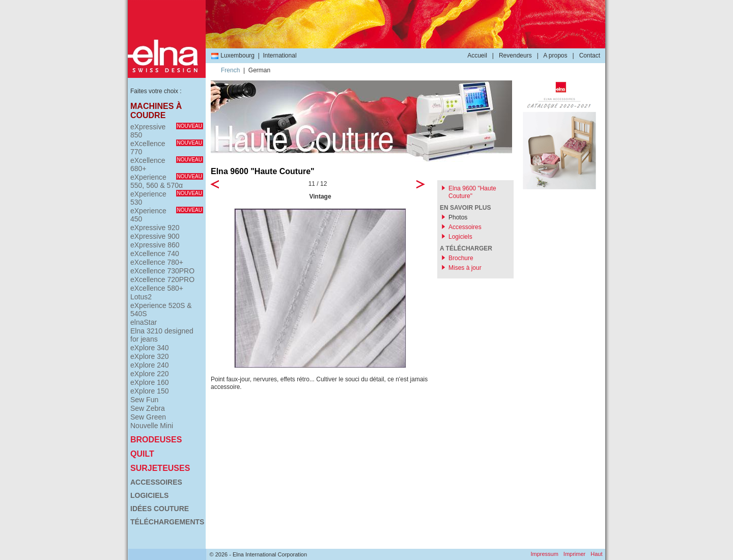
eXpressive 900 (155, 236)
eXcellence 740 (155, 254)
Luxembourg (233, 55)
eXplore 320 (150, 356)
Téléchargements (167, 522)
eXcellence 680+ (167, 164)
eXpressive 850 (167, 131)
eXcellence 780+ (157, 262)
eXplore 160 (150, 382)
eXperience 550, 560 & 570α (167, 181)
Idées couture (160, 509)
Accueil (477, 55)
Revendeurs (515, 55)
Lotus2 (141, 297)
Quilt (142, 454)
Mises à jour (465, 268)
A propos (555, 55)
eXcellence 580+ (157, 288)
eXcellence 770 (167, 148)
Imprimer (574, 554)
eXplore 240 (150, 365)
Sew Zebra (148, 408)
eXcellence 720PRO (162, 279)
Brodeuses (156, 440)
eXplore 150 (150, 391)
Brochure (461, 258)
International (280, 55)
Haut (596, 554)
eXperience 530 (167, 198)
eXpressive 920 (155, 228)
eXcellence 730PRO (162, 271)
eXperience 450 (167, 215)
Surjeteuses (160, 468)
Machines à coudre (156, 111)
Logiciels (149, 495)
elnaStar (144, 322)
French (230, 70)
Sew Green (148, 417)
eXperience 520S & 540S (161, 310)
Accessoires (156, 482)
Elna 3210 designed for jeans (162, 335)
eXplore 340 (150, 348)
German (259, 70)
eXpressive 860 (155, 245)
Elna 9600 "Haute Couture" (472, 192)
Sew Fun (144, 400)
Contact (590, 55)
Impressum (544, 554)
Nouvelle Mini (152, 426)
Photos (458, 217)
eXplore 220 (150, 374)
